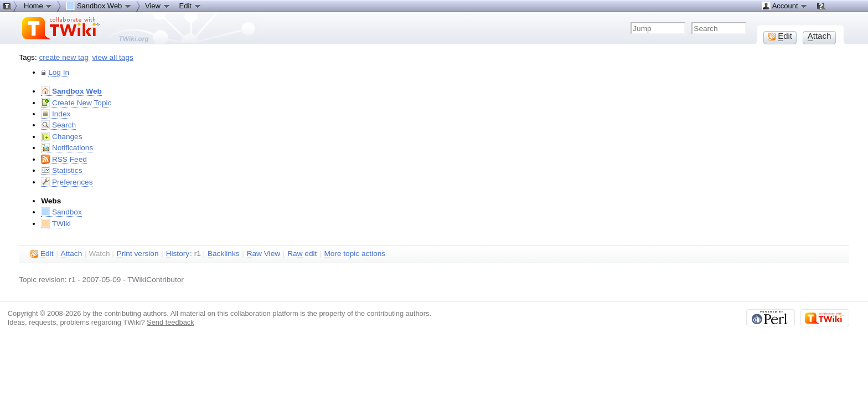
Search (58, 125)
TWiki (56, 224)
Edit (190, 6)
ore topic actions (355, 254)
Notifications (67, 148)
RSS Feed (64, 159)
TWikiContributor (156, 280)
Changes (61, 137)
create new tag (64, 57)
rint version (138, 254)
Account (785, 6)
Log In (59, 72)
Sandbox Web (71, 91)
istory (178, 254)
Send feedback (170, 322)
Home (38, 6)
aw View (263, 254)
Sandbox (61, 212)
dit (42, 254)
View (158, 6)
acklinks (224, 254)
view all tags (113, 57)
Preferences (67, 182)
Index (56, 114)
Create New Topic (76, 103)
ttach (72, 254)
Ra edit (302, 254)
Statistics (61, 170)
